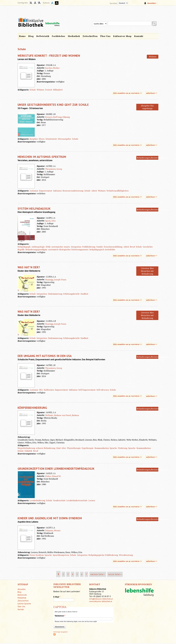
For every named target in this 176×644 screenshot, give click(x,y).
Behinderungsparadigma (36, 249)
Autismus (34, 191)
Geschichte (148, 247)
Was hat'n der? (29, 267)
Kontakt (139, 36)
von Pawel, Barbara (70, 415)
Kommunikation (102, 448)
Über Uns (105, 36)
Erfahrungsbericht (71, 294)
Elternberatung (126, 555)
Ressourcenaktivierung (73, 191)
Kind (58, 448)
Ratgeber (34, 139)
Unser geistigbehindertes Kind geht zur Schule (53, 105)
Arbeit (94, 191)
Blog (31, 36)
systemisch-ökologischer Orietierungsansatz (68, 249)
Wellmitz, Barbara (53, 415)
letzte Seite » (115, 574)
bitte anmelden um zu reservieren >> (128, 93)
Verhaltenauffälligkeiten (117, 191)
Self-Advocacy (103, 390)
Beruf (132, 247)
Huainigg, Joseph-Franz (56, 280)
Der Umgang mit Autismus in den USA (45, 356)
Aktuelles (22, 589)
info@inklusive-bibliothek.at (101, 599)
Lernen (92, 500)
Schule (33, 90)
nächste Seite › (98, 574)
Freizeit (49, 90)
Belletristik (43, 36)
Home (22, 36)
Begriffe (21, 249)
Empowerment (46, 191)
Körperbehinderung (32, 408)
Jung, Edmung (64, 117)
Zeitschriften (90, 36)
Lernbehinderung (37, 500)
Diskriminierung (55, 294)
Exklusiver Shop (122, 36)
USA (41, 390)
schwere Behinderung (46, 448)
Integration (76, 247)
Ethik (48, 247)
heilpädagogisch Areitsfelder (102, 249)
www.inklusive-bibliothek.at (101, 601)
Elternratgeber (65, 139)
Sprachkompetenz (61, 555)
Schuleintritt (51, 139)
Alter (64, 448)
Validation (60, 616)
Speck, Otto (50, 221)
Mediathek (74, 36)
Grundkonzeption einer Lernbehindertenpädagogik (56, 469)
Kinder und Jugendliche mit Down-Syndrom (50, 518)
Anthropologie (38, 247)
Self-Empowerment (87, 390)
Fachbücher (59, 36)
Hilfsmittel (58, 90)
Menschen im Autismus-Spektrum (42, 157)
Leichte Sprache (24, 604)
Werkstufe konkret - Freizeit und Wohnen (49, 56)
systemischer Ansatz (61, 247)
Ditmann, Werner (53, 530)
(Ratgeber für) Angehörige (147, 107)
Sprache (113, 448)
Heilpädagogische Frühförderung (103, 555)
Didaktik (28, 451)
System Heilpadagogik (34, 209)
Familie (100, 247)
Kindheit (84, 294)
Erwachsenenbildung (113, 247)
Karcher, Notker (52, 68)
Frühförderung (89, 247)
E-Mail (57, 597)
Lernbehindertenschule (77, 500)
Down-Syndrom (37, 555)
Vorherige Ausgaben (61, 632)
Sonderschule (59, 500)
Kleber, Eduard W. (53, 476)
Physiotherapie (74, 448)
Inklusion (57, 191)
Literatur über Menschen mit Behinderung (147, 271)
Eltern (42, 139)
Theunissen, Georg (54, 169)
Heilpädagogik (24, 247)
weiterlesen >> (152, 93)
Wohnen (153, 57)
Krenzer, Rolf (51, 117)
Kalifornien (49, 390)
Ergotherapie (88, 448)
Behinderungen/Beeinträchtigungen (153, 158)
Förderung (123, 448)
